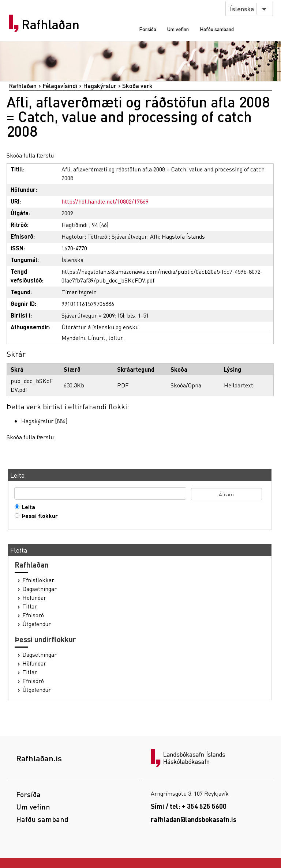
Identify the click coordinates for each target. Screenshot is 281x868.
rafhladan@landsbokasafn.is (194, 819)
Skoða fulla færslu (30, 155)
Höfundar (34, 598)
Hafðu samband (217, 29)
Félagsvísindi (60, 86)
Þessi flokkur (38, 516)
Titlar (30, 606)
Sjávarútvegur (129, 236)
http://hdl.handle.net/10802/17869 (105, 201)
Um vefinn (178, 29)
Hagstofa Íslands (183, 236)
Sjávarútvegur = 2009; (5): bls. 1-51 (105, 315)
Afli (154, 236)
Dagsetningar (40, 589)
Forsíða (148, 29)
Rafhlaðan (50, 24)
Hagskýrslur (100, 86)
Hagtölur (73, 236)
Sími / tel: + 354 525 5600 (189, 806)
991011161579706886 (88, 304)
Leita (27, 507)
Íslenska (242, 9)
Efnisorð (33, 615)
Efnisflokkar (38, 580)
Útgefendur (37, 624)
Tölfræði (98, 236)
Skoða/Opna (186, 385)
